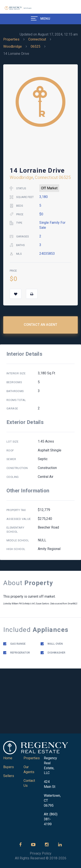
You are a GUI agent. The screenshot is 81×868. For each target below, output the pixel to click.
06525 (36, 46)
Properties (11, 39)
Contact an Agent (41, 325)
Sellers (9, 776)
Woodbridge (13, 46)
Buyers (9, 767)
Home (8, 758)
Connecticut (37, 39)
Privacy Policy (41, 853)
